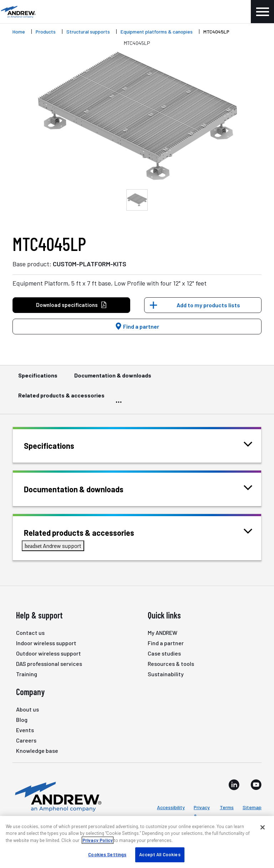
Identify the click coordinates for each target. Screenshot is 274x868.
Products (46, 32)
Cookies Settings (107, 854)
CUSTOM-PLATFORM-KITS (90, 264)
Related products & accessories (61, 399)
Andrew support (53, 546)
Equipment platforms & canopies (157, 32)
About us (27, 709)
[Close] (263, 827)
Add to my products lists (208, 305)
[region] (137, 842)
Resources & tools (171, 664)
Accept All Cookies (160, 854)
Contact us (30, 633)
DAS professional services (49, 664)
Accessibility (171, 807)
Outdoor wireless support (49, 653)
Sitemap (252, 807)
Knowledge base (37, 751)
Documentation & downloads (113, 379)
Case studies (164, 653)
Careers (26, 740)
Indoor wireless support (46, 643)
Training (27, 674)
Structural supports (88, 32)
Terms (227, 807)
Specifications (38, 379)
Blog (22, 720)
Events (25, 730)
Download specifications (72, 305)
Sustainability (166, 674)
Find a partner (137, 326)
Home (19, 32)
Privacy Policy (98, 840)
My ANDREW (163, 633)
